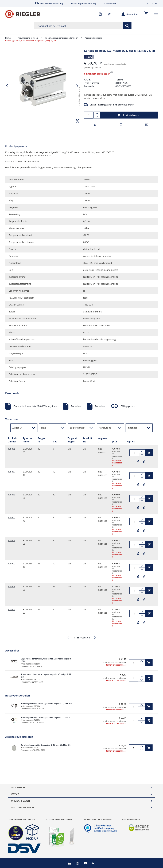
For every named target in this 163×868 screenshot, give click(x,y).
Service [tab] (15, 794)
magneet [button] (132, 430)
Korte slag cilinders (93, 38)
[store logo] (23, 14)
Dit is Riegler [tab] (18, 787)
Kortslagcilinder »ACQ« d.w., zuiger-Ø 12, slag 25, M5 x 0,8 (46, 747)
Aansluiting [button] (105, 430)
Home (8, 38)
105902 (11, 566)
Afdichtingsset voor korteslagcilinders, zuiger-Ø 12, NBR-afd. (46, 706)
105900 (11, 520)
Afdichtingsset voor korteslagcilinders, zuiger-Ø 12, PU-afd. (46, 720)
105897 (11, 474)
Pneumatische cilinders (28, 38)
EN (152, 3)
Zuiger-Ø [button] (17, 430)
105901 (11, 543)
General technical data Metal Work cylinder (36, 409)
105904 (11, 612)
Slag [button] (43, 430)
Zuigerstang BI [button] (78, 430)
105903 (11, 589)
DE (148, 3)
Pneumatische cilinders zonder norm (62, 38)
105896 (11, 451)
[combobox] (83, 26)
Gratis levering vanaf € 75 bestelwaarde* (112, 105)
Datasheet (76, 409)
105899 (11, 497)
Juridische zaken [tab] (20, 801)
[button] (132, 14)
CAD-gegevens (128, 409)
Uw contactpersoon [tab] (22, 808)
